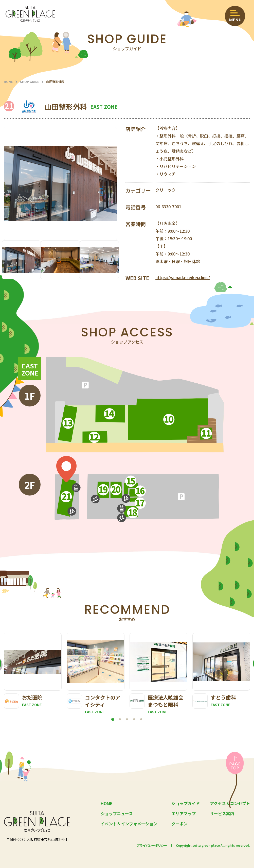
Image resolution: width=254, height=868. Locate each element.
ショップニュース (117, 813)
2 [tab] (120, 719)
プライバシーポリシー (152, 845)
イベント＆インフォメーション (129, 824)
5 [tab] (141, 719)
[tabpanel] (33, 671)
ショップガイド (186, 803)
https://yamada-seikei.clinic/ (183, 277)
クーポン (179, 824)
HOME (8, 82)
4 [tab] (134, 719)
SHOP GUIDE (30, 82)
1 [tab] (113, 719)
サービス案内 (222, 813)
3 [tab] (127, 719)
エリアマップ (184, 813)
